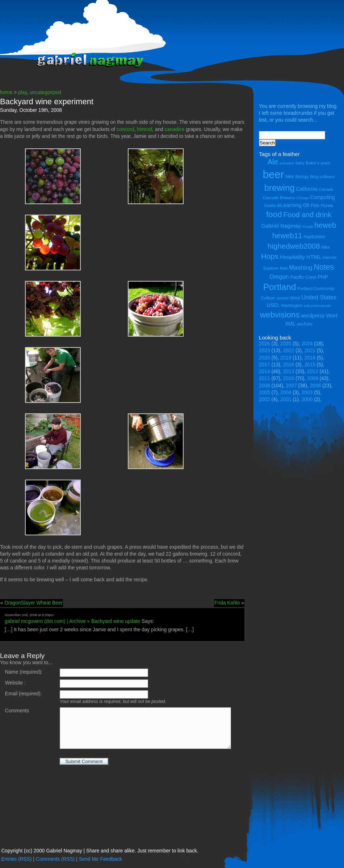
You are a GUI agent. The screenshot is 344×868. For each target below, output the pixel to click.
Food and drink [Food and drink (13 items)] (307, 215)
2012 (313, 372)
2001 (286, 399)
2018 (310, 358)
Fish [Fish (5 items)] (315, 205)
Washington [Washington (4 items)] (292, 306)
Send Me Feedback (100, 859)
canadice (175, 129)
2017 (265, 365)
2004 (286, 393)
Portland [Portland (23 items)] (280, 287)
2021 (310, 351)
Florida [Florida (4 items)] (327, 206)
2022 (289, 351)
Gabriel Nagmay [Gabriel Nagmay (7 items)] (281, 226)
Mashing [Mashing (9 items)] (301, 268)
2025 (286, 344)
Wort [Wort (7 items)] (332, 315)
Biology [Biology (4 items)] (302, 177)
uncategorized (45, 92)
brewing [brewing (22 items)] (280, 188)
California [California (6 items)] (307, 189)
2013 (289, 372)
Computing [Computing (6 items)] (322, 197)
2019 (286, 358)
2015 (310, 365)
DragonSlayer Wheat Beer (33, 603)
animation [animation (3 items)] (287, 163)
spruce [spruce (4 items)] (282, 298)
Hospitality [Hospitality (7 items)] (293, 257)
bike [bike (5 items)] (290, 176)
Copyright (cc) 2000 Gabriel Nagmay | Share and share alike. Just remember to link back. (100, 851)
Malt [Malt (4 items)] (284, 268)
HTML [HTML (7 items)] (314, 257)
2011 (265, 378)
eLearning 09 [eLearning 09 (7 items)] (293, 205)
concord (125, 129)
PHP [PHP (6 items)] (323, 277)
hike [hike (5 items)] (325, 247)
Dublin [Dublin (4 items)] (270, 206)
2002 (265, 399)
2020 (265, 358)
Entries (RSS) (16, 859)
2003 (307, 393)
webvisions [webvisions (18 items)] (280, 315)
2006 (316, 386)
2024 (307, 344)
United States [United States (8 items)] (319, 297)
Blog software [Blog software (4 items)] (322, 177)
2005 (265, 393)
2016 (289, 365)
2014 (265, 372)
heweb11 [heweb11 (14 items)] (287, 235)
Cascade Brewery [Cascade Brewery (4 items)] (279, 198)
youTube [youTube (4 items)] (305, 324)
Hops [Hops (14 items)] (270, 256)
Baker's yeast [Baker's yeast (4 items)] (318, 163)
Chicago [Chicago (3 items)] (302, 198)
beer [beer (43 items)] (274, 174)
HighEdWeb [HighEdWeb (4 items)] (315, 237)
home (6, 92)
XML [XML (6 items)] (290, 324)
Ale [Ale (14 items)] (273, 162)
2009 (313, 378)
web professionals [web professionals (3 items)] (317, 306)
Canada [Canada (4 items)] (326, 189)
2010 (289, 378)
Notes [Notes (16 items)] (324, 267)
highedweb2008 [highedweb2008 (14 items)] (294, 246)
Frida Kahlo (227, 603)
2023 (265, 351)
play (22, 92)
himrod (144, 129)
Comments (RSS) (55, 859)
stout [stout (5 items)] (295, 298)
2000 (307, 399)
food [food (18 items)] (274, 214)
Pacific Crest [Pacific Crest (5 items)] (303, 277)
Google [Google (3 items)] (307, 227)
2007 (291, 386)
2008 (265, 386)
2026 (265, 344)
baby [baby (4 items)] (300, 163)
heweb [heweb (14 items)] (325, 225)
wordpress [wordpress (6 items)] (313, 316)
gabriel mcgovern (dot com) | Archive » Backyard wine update (72, 621)
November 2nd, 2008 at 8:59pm (29, 615)
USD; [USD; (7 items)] (273, 305)
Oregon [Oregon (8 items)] (279, 277)
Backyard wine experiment (47, 102)
